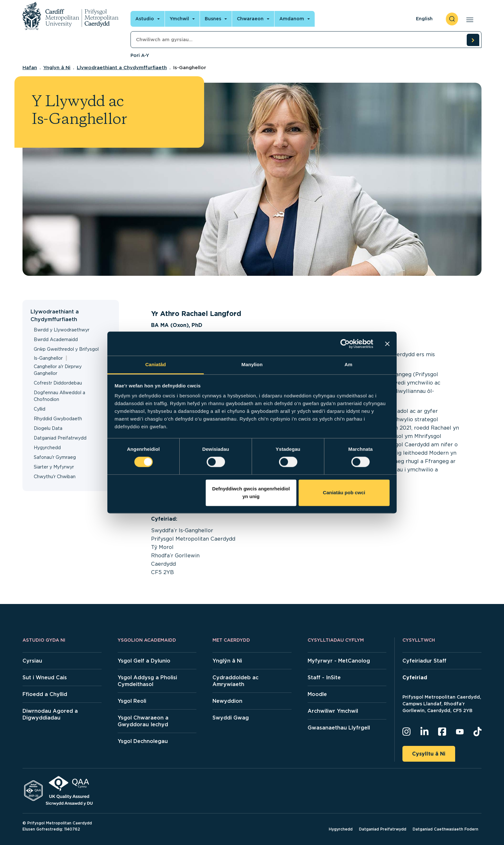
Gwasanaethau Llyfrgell (339, 728)
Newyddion (227, 701)
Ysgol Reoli (132, 701)
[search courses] (473, 40)
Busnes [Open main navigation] (213, 19)
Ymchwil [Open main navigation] (179, 19)
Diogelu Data (48, 428)
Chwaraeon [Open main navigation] (250, 19)
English (424, 19)
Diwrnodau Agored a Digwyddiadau (50, 714)
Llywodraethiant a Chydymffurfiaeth (122, 68)
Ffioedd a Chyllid (45, 694)
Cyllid (40, 409)
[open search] (452, 19)
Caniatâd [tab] (156, 364)
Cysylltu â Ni (429, 754)
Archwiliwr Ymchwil (333, 711)
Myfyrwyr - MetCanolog (339, 661)
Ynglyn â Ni (57, 68)
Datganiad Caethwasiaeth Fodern (446, 829)
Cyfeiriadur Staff (424, 661)
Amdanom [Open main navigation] (292, 19)
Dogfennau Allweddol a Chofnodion (59, 396)
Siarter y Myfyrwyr (54, 467)
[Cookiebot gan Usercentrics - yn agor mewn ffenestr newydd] (345, 344)
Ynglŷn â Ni (227, 661)
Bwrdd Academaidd (56, 339)
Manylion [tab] (252, 364)
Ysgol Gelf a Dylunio (144, 661)
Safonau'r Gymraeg (55, 457)
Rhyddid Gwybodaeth (58, 419)
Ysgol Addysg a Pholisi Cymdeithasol (147, 681)
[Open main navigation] (468, 19)
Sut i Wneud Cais (45, 678)
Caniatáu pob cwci (344, 492)
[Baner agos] (387, 344)
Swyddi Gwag (231, 718)
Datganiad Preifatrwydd (60, 438)
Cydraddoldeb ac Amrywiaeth (235, 681)
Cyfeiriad (415, 678)
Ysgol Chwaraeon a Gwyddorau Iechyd (143, 721)
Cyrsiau (32, 661)
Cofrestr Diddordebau (58, 383)
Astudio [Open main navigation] (145, 19)
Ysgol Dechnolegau (143, 741)
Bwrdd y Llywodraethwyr (62, 330)
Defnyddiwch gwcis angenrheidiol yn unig (251, 492)
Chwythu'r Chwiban (55, 477)
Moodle (317, 694)
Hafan (30, 68)
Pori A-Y (140, 55)
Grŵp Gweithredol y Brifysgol (66, 349)
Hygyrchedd (47, 448)
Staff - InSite (324, 678)
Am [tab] (348, 364)
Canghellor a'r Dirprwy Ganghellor (58, 370)
